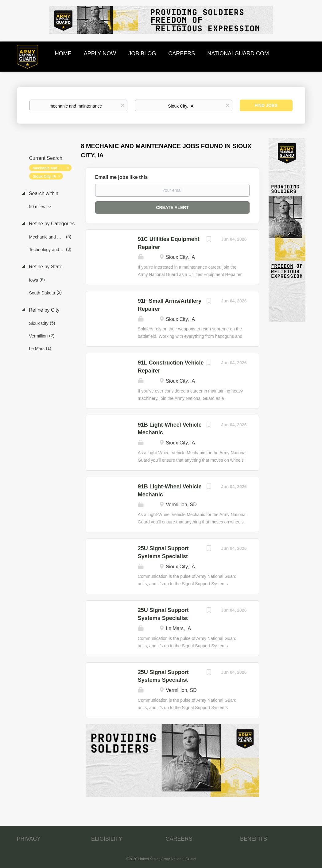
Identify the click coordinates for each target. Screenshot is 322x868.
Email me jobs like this (122, 177)
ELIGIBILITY (107, 839)
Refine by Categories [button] (51, 224)
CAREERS (179, 839)
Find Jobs (266, 105)
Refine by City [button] (44, 310)
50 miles (38, 207)
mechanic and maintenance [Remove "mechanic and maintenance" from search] (52, 168)
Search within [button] (43, 193)
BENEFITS (254, 839)
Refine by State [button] (45, 267)
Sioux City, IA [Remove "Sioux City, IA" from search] (45, 176)
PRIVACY (29, 839)
